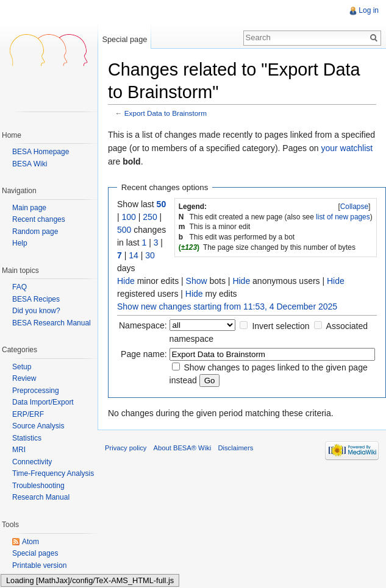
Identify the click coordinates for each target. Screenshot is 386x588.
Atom (30, 542)
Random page (35, 232)
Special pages (35, 553)
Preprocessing (36, 391)
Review (24, 378)
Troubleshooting (38, 486)
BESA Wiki (30, 164)
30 (150, 255)
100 (129, 217)
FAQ (20, 287)
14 (134, 255)
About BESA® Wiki (183, 448)
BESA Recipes (36, 299)
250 (150, 217)
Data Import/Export (43, 402)
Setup (22, 367)
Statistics (27, 438)
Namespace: (143, 325)
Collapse (354, 207)
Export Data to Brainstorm (166, 113)
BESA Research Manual (52, 323)
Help (20, 243)
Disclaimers (235, 448)
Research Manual (41, 497)
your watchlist (347, 148)
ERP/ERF (28, 414)
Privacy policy (126, 448)
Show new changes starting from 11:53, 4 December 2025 (227, 306)
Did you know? (36, 311)
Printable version (39, 565)
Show (197, 281)
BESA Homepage (41, 152)
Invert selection (281, 326)
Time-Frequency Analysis (53, 473)
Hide (126, 281)
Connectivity (32, 462)
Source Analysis (38, 426)
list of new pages (343, 217)
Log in (369, 10)
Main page (29, 208)
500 (124, 230)
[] (354, 207)
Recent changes (39, 220)
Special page (124, 39)
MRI (19, 450)
